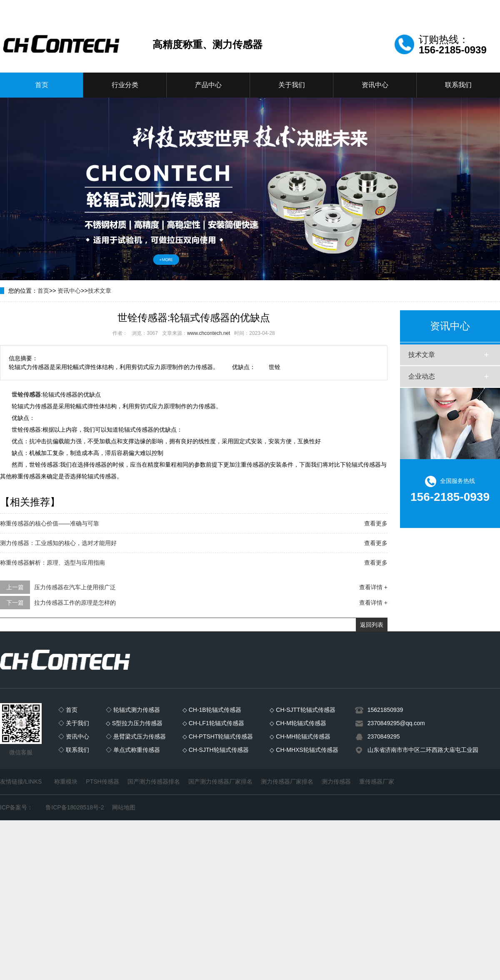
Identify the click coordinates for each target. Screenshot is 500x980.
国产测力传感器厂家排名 (220, 781)
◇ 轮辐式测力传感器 (133, 710)
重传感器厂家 (377, 781)
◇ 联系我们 (74, 750)
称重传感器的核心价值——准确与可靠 (50, 523)
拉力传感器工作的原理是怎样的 (75, 603)
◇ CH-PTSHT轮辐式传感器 (218, 736)
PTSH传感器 (102, 781)
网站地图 (124, 807)
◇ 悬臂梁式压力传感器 (136, 736)
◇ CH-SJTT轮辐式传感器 (302, 710)
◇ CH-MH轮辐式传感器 (300, 736)
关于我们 (292, 85)
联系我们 (458, 85)
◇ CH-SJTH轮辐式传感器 (216, 750)
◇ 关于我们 (74, 723)
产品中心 (208, 85)
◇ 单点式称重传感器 (133, 750)
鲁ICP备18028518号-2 (75, 807)
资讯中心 (375, 85)
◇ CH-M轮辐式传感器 (298, 723)
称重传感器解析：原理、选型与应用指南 (52, 563)
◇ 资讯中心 (74, 736)
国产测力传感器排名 (154, 781)
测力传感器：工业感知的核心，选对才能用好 (58, 543)
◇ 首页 (68, 710)
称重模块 (66, 781)
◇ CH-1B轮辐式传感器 (212, 710)
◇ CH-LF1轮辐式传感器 (213, 723)
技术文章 (100, 291)
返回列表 (372, 625)
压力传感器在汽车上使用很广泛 (75, 587)
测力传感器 (336, 781)
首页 (42, 85)
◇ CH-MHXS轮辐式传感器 (304, 750)
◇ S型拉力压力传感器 (134, 723)
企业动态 (422, 376)
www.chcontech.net (209, 333)
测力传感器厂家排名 (287, 781)
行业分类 (125, 85)
